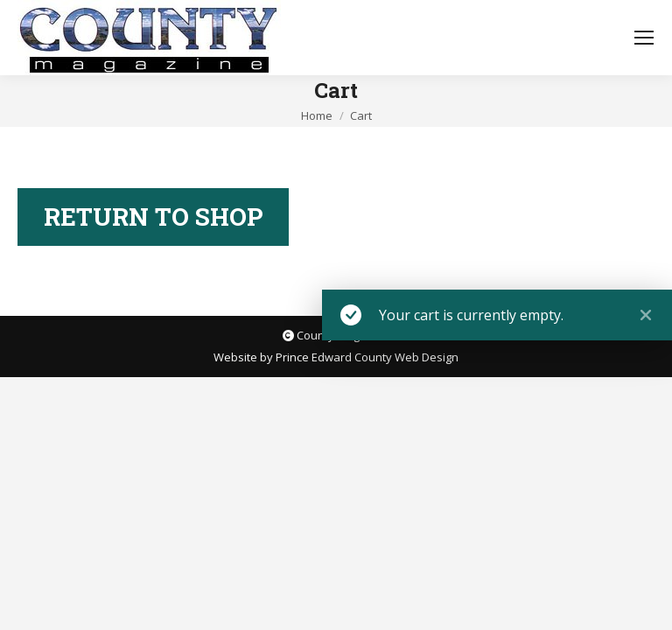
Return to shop (153, 217)
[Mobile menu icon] (644, 38)
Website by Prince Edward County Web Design (336, 357)
